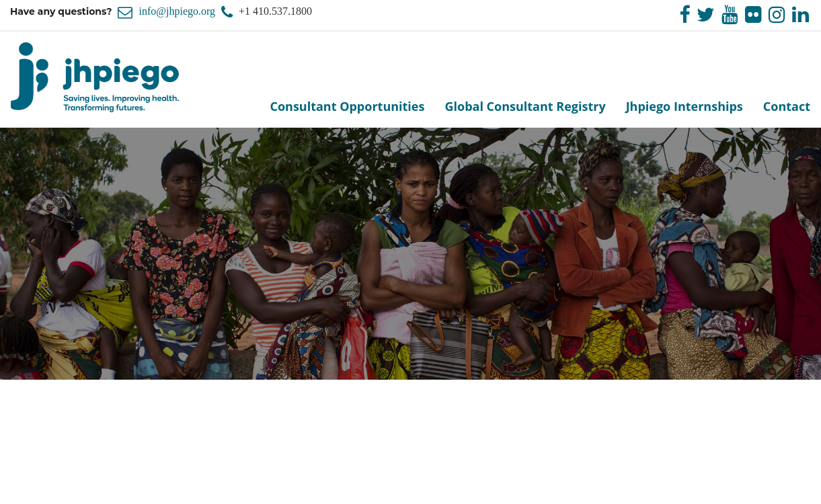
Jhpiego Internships (685, 106)
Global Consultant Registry (525, 106)
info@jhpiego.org (177, 11)
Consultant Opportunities (347, 106)
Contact (787, 106)
